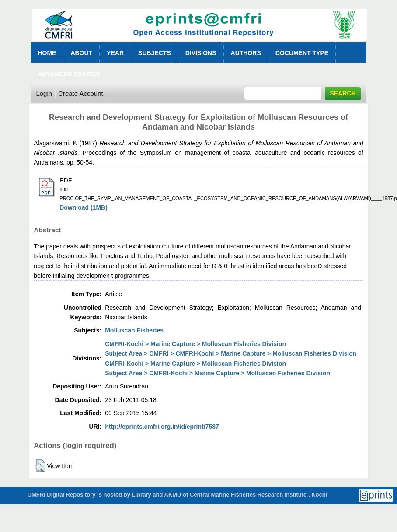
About (81, 53)
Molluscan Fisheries (134, 330)
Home (47, 53)
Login (44, 93)
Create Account (81, 93)
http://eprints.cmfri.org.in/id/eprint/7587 (162, 427)
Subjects (155, 53)
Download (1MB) (84, 207)
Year (115, 53)
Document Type (302, 53)
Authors (246, 53)
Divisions (201, 53)
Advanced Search (68, 74)
